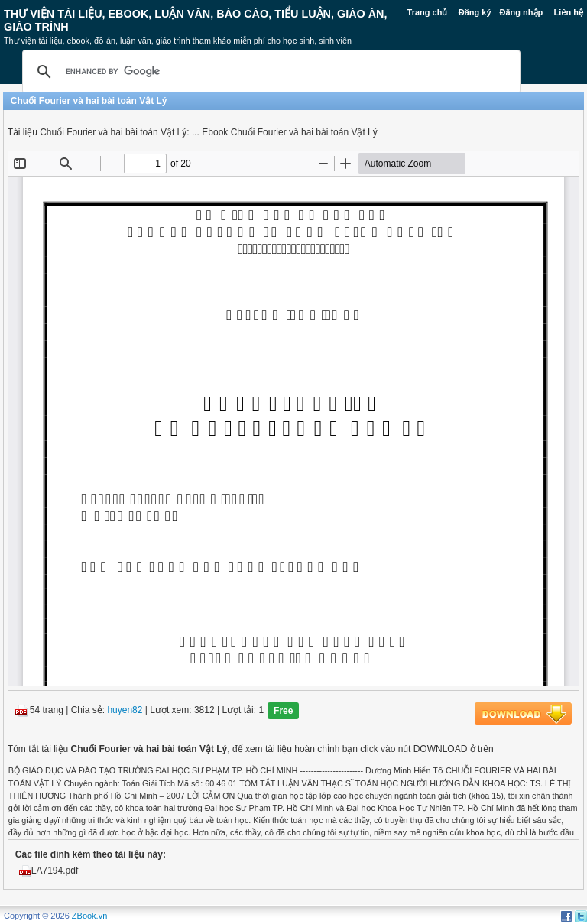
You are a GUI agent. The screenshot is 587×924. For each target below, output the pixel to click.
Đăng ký (475, 12)
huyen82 (125, 711)
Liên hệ (569, 12)
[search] (269, 72)
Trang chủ (428, 12)
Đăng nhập (522, 12)
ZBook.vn (89, 916)
